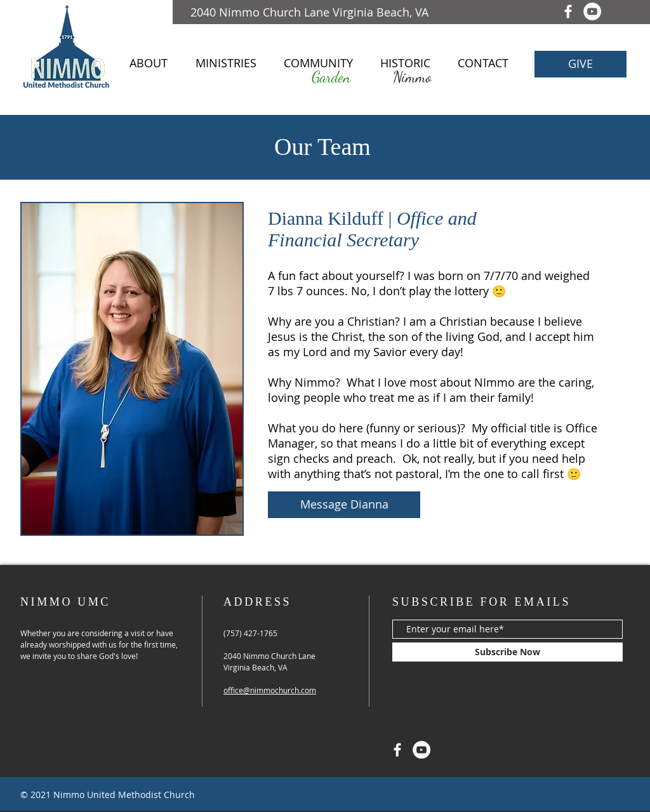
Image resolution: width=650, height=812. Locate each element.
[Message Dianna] (344, 505)
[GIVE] (580, 64)
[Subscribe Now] (507, 652)
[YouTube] (592, 11)
